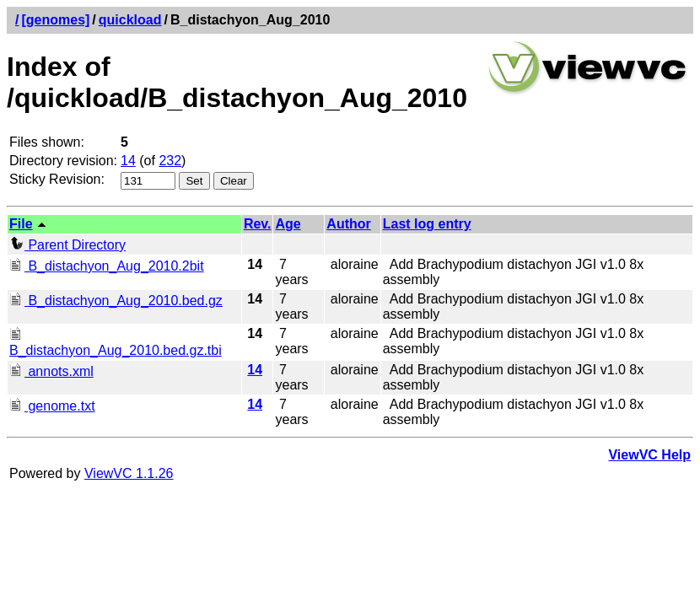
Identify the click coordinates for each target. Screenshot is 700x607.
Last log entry (427, 224)
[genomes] (55, 20)
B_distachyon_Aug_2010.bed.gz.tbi (116, 343)
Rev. (258, 224)
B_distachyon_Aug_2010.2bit (107, 266)
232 (170, 161)
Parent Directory (67, 245)
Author (348, 224)
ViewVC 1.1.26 (129, 473)
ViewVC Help (649, 455)
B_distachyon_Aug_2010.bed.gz (116, 301)
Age (288, 224)
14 (128, 161)
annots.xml (51, 371)
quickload (130, 20)
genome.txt (52, 406)
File (21, 224)
